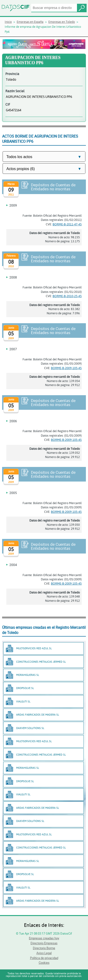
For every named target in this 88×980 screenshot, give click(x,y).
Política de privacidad (44, 958)
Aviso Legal (44, 953)
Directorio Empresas (44, 943)
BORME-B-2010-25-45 (67, 296)
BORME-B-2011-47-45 (67, 224)
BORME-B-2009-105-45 (66, 368)
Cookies (44, 963)
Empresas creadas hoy (44, 938)
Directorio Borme (44, 948)
